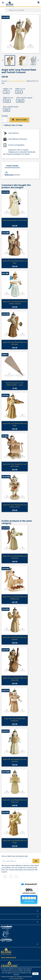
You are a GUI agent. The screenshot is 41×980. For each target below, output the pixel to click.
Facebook (5, 876)
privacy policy (18, 978)
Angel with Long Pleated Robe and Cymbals (15, 638)
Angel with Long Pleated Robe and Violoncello (15, 679)
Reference (9, 175)
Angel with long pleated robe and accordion (15, 760)
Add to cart (19, 120)
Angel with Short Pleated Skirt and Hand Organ (15, 465)
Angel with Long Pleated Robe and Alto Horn (15, 343)
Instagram (17, 876)
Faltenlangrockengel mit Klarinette (15, 220)
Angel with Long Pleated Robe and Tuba (15, 842)
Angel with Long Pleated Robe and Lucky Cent (15, 801)
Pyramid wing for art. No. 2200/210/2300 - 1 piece (15, 384)
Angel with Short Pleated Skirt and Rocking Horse (15, 506)
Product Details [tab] (12, 166)
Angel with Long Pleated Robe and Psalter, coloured (15, 303)
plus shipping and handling (17, 81)
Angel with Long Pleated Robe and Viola (15, 424)
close (35, 974)
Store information (9, 958)
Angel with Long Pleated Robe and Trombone (15, 557)
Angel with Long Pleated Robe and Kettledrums (15, 598)
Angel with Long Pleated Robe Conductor (15, 720)
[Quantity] (4, 120)
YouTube (11, 876)
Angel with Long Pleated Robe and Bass (15, 262)
